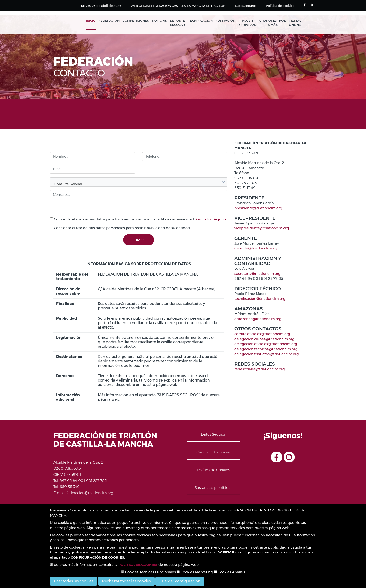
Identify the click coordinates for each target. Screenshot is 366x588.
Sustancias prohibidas (213, 488)
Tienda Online (295, 23)
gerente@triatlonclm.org (256, 248)
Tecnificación (200, 21)
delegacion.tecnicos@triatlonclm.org (266, 349)
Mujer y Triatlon (247, 23)
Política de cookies (280, 6)
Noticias (159, 21)
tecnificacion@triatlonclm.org (260, 299)
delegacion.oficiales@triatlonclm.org (266, 344)
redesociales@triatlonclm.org (260, 369)
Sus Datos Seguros (211, 219)
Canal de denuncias (213, 452)
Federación (109, 21)
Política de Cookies (213, 470)
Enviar (139, 240)
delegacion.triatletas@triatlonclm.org (267, 354)
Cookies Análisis (229, 572)
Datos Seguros (246, 6)
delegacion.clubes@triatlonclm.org (264, 339)
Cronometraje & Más (273, 23)
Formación (225, 21)
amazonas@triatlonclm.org (258, 319)
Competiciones (136, 21)
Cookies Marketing (195, 572)
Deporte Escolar (178, 23)
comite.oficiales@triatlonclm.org (262, 334)
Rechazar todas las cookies (126, 581)
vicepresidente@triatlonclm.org (262, 228)
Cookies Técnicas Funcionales (148, 572)
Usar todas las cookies (74, 581)
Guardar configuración (180, 581)
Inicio (91, 21)
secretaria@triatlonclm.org (257, 274)
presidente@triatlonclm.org (258, 208)
